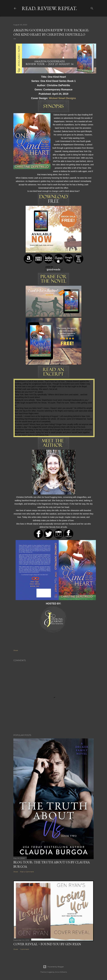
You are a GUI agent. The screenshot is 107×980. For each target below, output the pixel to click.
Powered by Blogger (53, 967)
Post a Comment (27, 872)
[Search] (92, 8)
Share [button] (16, 650)
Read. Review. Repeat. (49, 8)
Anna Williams (61, 972)
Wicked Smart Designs (62, 98)
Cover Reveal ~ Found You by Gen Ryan (47, 944)
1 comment (25, 949)
